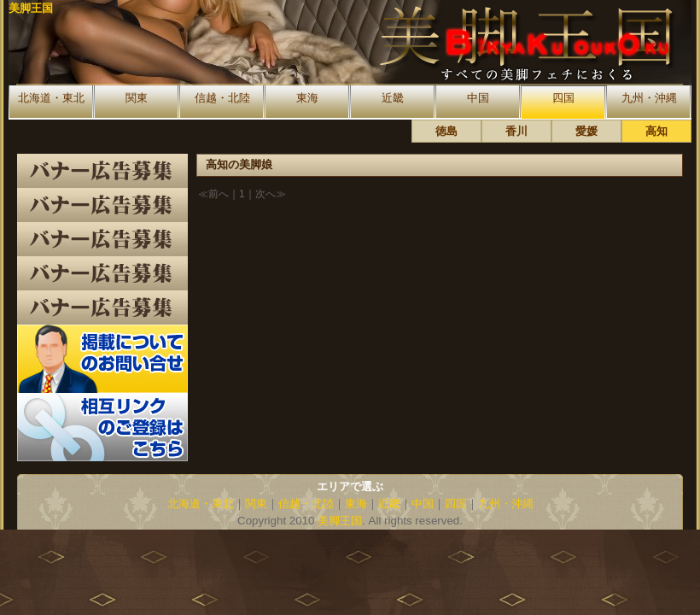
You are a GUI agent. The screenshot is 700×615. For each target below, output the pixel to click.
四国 (563, 98)
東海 (307, 98)
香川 (516, 131)
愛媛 (586, 131)
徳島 (446, 131)
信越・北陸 (222, 98)
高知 (656, 131)
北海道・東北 (51, 98)
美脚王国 (31, 8)
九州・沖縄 (649, 98)
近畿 (393, 98)
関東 (137, 98)
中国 (478, 98)
